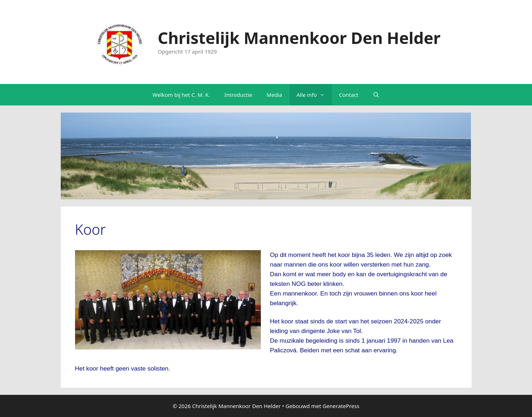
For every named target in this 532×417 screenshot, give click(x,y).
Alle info (314, 95)
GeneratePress (341, 406)
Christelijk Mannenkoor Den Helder (299, 38)
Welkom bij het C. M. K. (181, 95)
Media (274, 95)
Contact (349, 95)
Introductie (238, 95)
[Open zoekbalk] (376, 95)
